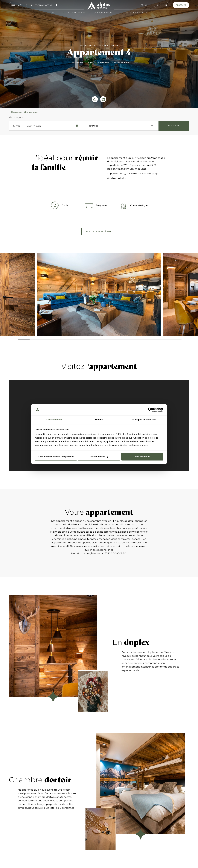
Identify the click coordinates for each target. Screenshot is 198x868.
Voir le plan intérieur (99, 231)
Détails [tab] (99, 420)
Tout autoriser (142, 457)
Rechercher (174, 126)
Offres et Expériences (132, 13)
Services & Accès (101, 13)
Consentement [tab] (54, 420)
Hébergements (74, 13)
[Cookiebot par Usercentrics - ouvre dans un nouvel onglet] (150, 410)
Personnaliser (99, 457)
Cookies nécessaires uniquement (56, 457)
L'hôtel (55, 13)
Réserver (181, 5)
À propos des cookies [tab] (144, 420)
